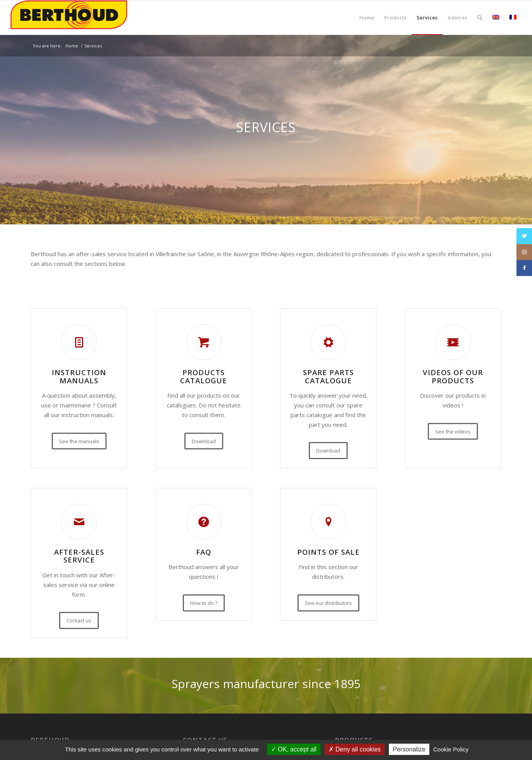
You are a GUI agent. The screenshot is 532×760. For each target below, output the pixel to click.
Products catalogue (204, 376)
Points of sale (328, 552)
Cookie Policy (451, 749)
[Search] (480, 17)
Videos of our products (453, 376)
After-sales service (79, 556)
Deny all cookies (355, 749)
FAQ (204, 552)
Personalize (409, 749)
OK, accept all (294, 749)
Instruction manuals (79, 376)
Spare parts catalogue (328, 376)
